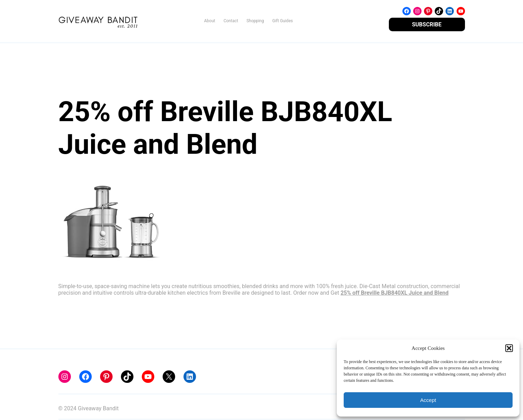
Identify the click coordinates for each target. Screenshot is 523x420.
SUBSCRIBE (427, 24)
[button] (509, 348)
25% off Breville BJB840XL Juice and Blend (395, 293)
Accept (428, 400)
